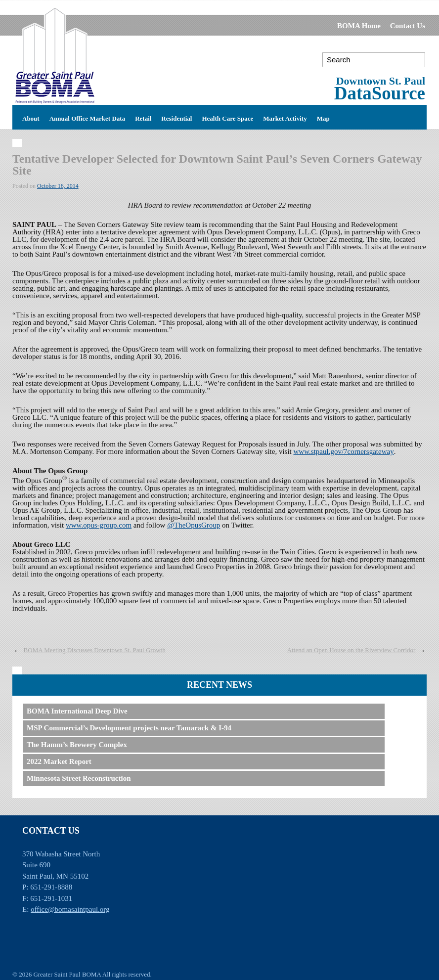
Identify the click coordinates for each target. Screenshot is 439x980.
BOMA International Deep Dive (77, 711)
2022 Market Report (59, 761)
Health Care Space (227, 117)
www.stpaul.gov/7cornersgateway (344, 451)
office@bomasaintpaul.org (70, 909)
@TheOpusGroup (194, 525)
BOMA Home (359, 26)
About (31, 117)
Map (323, 117)
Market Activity (285, 117)
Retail (143, 117)
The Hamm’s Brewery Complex (77, 745)
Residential (176, 117)
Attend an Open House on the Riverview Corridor (351, 650)
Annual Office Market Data (87, 117)
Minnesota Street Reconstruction (79, 778)
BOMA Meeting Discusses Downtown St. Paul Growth (95, 650)
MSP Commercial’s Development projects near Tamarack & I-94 (129, 728)
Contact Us (408, 26)
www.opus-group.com (99, 525)
